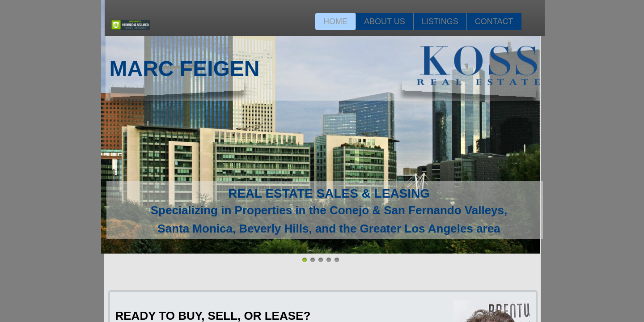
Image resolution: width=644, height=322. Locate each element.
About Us (385, 21)
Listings (440, 21)
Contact (494, 21)
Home (335, 21)
